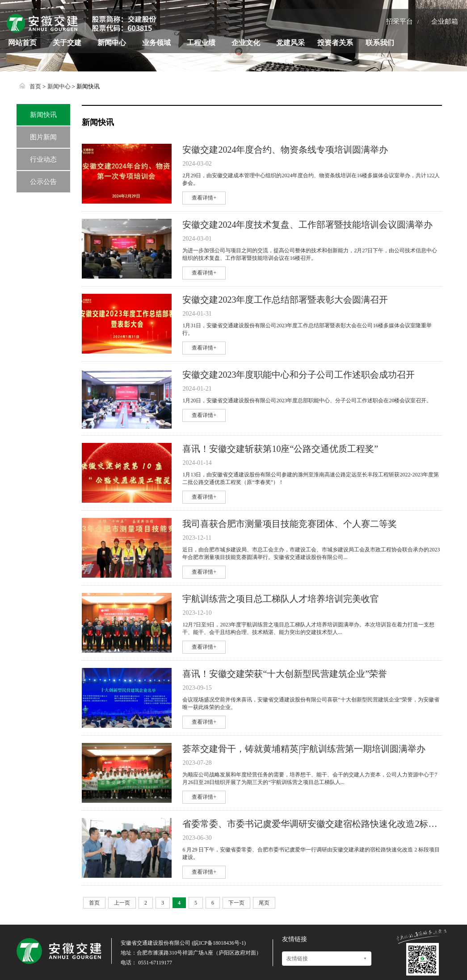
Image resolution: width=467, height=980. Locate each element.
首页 (35, 86)
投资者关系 (335, 43)
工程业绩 (201, 43)
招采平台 (400, 21)
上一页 (122, 903)
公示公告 (43, 182)
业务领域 (156, 43)
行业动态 (43, 159)
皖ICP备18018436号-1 (219, 943)
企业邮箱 (445, 21)
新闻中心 (112, 43)
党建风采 (290, 43)
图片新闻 (43, 137)
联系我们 (380, 43)
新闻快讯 (43, 115)
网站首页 (22, 43)
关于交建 (67, 43)
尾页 (264, 903)
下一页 (236, 903)
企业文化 (246, 43)
